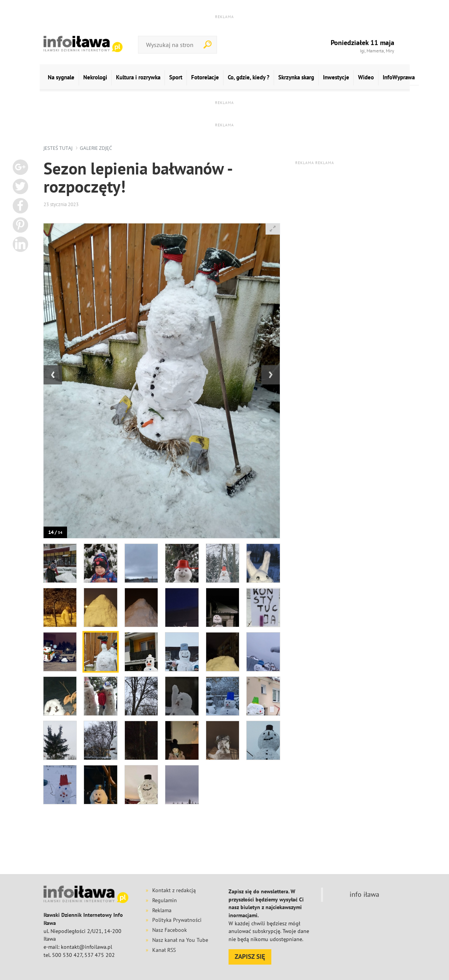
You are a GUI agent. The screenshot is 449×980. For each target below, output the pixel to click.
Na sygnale (61, 77)
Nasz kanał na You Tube (180, 940)
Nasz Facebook (170, 930)
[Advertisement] (230, 847)
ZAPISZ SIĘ (250, 957)
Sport (176, 77)
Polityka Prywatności (177, 920)
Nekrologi (95, 77)
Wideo (366, 77)
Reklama (162, 910)
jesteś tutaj (58, 148)
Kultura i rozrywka (138, 77)
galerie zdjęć (96, 148)
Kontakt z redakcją (174, 890)
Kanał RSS (164, 950)
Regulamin (165, 900)
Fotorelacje (205, 77)
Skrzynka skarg (296, 77)
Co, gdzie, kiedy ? (249, 77)
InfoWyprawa (399, 77)
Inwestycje (336, 77)
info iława (364, 894)
